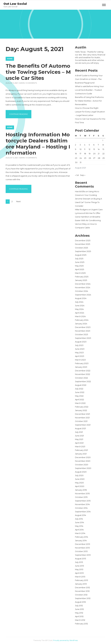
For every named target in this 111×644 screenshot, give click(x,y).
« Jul (77, 175)
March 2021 (80, 447)
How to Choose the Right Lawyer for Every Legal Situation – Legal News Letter (90, 112)
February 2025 (82, 277)
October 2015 (81, 497)
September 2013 (83, 555)
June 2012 (79, 609)
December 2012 (82, 588)
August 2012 (80, 602)
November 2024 (83, 288)
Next (18, 201)
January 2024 (81, 324)
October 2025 (81, 248)
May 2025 (79, 266)
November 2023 (83, 331)
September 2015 (83, 501)
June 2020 (80, 479)
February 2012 (81, 624)
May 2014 (79, 526)
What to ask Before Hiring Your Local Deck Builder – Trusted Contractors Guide (89, 90)
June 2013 (79, 566)
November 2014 (82, 504)
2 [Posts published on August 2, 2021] (76, 145)
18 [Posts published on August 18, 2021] (85, 154)
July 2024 (79, 302)
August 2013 (81, 559)
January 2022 (81, 410)
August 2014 (81, 515)
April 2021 (79, 443)
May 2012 (79, 613)
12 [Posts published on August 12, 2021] (90, 149)
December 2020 (83, 457)
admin (22, 83)
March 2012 (80, 620)
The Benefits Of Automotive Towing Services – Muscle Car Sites (38, 72)
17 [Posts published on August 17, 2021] (80, 154)
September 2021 (83, 425)
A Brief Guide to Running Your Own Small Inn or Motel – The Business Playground (89, 79)
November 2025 (83, 244)
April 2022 (79, 400)
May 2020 (79, 483)
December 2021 (82, 414)
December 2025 (83, 241)
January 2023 (81, 367)
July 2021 (79, 432)
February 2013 (82, 580)
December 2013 (83, 544)
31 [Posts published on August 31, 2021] (81, 162)
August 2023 (81, 342)
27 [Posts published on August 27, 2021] (94, 158)
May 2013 (79, 569)
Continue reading (20, 114)
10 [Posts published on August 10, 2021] (81, 149)
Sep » (83, 175)
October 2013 (81, 551)
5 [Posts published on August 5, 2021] (89, 145)
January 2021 (81, 454)
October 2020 (82, 465)
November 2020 (83, 461)
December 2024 (83, 284)
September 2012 (83, 598)
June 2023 (80, 349)
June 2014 (79, 522)
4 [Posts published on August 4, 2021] (85, 145)
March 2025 (80, 273)
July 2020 (79, 475)
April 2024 (80, 313)
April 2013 (79, 573)
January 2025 (81, 280)
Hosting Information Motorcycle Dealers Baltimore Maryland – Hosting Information (38, 144)
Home (10, 59)
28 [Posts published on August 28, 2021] (99, 158)
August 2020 (81, 472)
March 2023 (80, 360)
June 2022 (80, 392)
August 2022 (81, 385)
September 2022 (83, 381)
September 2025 (83, 251)
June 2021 (79, 436)
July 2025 (79, 259)
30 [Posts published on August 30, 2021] (76, 162)
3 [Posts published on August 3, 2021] (80, 145)
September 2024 (83, 295)
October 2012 (81, 595)
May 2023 (79, 353)
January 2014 (81, 541)
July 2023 (79, 345)
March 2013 (80, 577)
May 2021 (79, 439)
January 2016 (81, 490)
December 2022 (83, 371)
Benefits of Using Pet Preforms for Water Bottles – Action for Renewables (89, 101)
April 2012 (79, 616)
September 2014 (83, 512)
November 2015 (82, 494)
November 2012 (82, 591)
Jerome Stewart (83, 199)
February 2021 (81, 450)
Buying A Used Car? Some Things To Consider (88, 202)
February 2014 (82, 537)
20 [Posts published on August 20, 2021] (94, 154)
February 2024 (82, 320)
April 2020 (80, 486)
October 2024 (82, 291)
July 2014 (79, 519)
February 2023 (82, 363)
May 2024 (79, 309)
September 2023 (83, 338)
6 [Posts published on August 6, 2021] (94, 145)
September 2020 (83, 468)
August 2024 (81, 298)
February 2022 (82, 407)
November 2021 (82, 418)
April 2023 (80, 356)
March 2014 (80, 533)
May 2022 (79, 396)
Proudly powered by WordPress (65, 640)
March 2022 (80, 403)
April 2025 (79, 269)
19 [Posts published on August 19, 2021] (90, 154)
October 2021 (81, 421)
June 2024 (80, 306)
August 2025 (81, 255)
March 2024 (80, 316)
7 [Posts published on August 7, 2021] (98, 145)
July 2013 (79, 562)
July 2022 (79, 389)
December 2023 (83, 327)
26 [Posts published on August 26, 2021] (90, 158)
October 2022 (81, 378)
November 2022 (83, 374)
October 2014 (81, 508)
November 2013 (82, 548)
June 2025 (80, 262)
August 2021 (80, 428)
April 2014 (79, 530)
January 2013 (81, 584)
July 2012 (79, 606)
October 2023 (82, 335)
